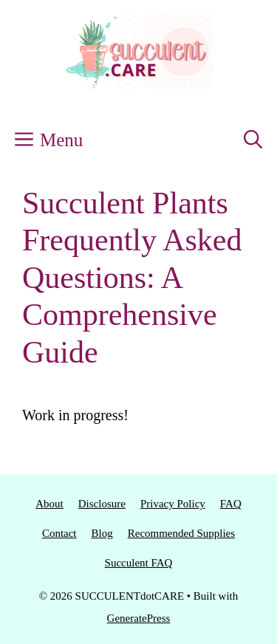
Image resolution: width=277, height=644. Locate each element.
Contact (59, 533)
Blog (102, 533)
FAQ (231, 504)
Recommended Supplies (181, 533)
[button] (253, 140)
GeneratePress (139, 618)
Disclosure (102, 504)
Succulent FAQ (139, 563)
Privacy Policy (173, 504)
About (49, 504)
